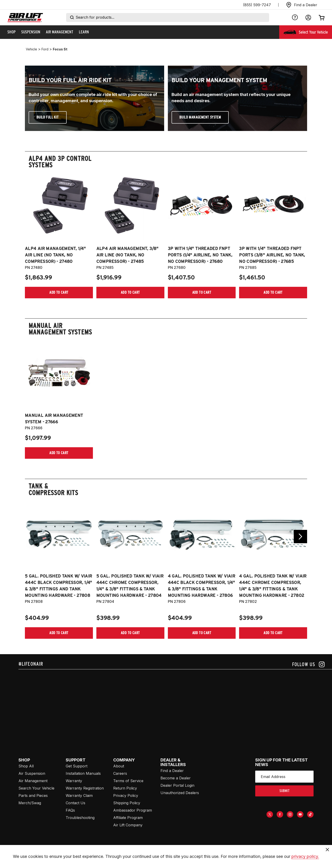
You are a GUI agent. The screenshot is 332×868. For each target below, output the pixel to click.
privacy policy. (305, 856)
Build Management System (200, 117)
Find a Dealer (172, 771)
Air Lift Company (128, 825)
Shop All (26, 766)
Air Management (33, 781)
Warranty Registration (85, 788)
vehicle (31, 49)
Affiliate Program (128, 818)
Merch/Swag (30, 803)
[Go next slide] (300, 537)
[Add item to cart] (59, 293)
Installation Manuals (83, 773)
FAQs (70, 810)
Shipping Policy (127, 803)
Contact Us (76, 803)
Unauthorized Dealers (180, 793)
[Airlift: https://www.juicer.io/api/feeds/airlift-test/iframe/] (175, 704)
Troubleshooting (80, 818)
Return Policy (125, 788)
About (119, 766)
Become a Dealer (176, 778)
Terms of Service (128, 781)
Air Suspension (32, 773)
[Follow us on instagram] (308, 664)
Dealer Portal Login (177, 785)
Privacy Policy (126, 795)
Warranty (74, 781)
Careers (120, 773)
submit (285, 791)
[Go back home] (25, 18)
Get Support (77, 766)
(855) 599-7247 (257, 5)
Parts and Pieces (33, 795)
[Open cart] (322, 17)
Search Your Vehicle (36, 788)
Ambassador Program (133, 810)
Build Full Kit (48, 117)
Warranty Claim (79, 795)
